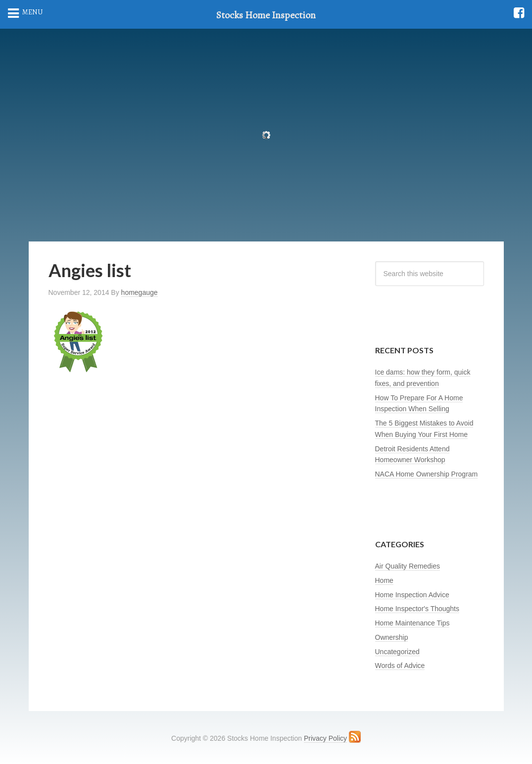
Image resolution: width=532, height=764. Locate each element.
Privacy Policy (325, 738)
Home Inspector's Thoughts (417, 609)
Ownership (392, 637)
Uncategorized (397, 652)
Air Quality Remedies (408, 566)
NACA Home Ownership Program (427, 474)
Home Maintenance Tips (412, 623)
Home (384, 580)
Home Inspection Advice (412, 595)
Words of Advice (400, 666)
